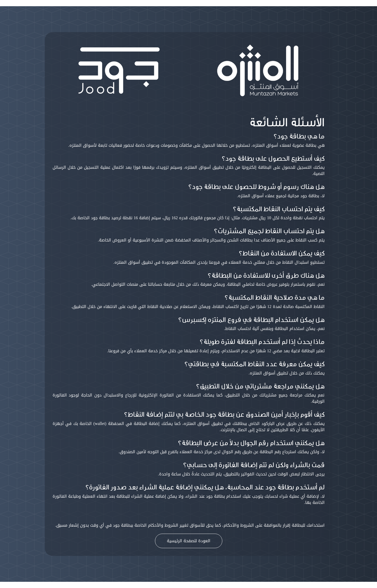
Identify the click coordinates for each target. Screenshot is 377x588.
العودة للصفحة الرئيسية (189, 541)
